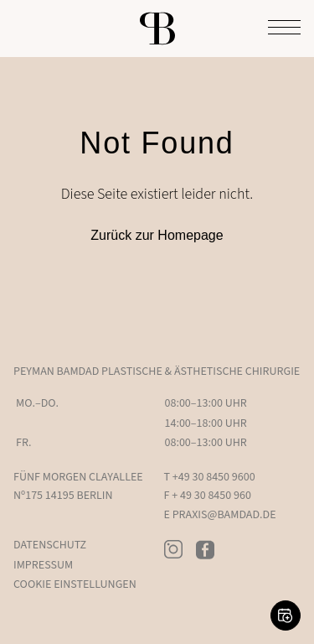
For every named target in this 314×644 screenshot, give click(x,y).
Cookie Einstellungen (75, 584)
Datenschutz (50, 545)
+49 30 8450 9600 (214, 477)
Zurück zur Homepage (157, 235)
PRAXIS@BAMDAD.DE (224, 515)
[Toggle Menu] (284, 29)
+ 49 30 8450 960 (211, 496)
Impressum (43, 565)
